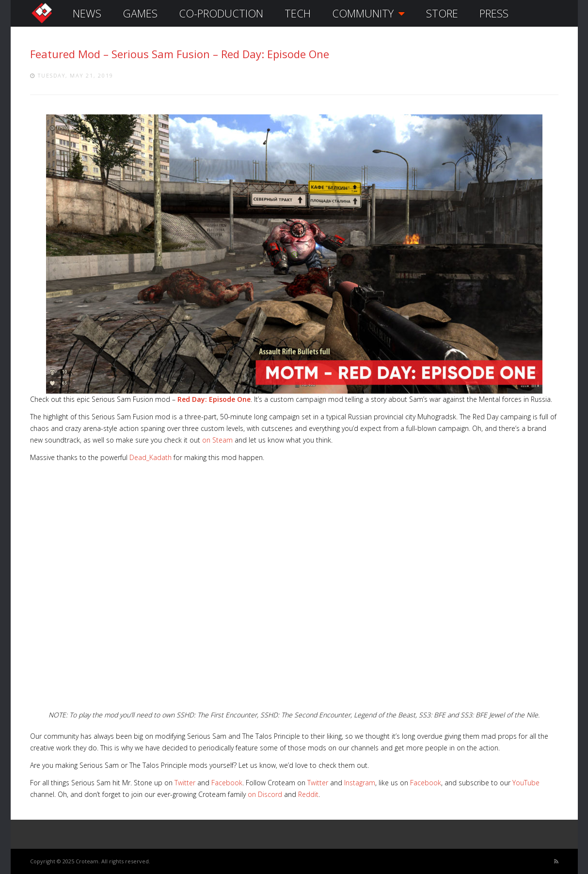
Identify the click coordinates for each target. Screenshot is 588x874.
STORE (442, 13)
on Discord (265, 794)
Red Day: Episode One (214, 399)
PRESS (494, 13)
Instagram (360, 783)
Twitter (185, 783)
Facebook (227, 783)
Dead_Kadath (151, 457)
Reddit (308, 794)
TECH (298, 13)
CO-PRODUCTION (221, 13)
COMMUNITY (368, 13)
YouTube (526, 783)
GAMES (140, 13)
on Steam (217, 440)
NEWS (87, 13)
